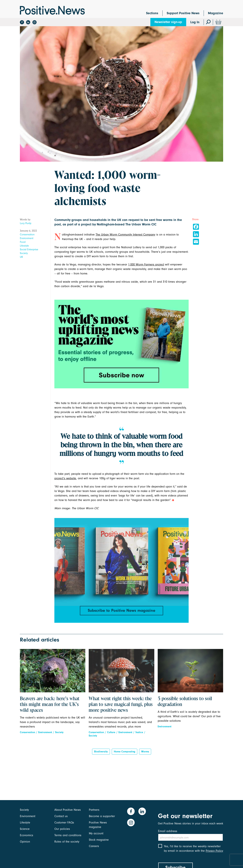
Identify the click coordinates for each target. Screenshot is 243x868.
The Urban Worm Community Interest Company (125, 235)
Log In (195, 22)
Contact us (61, 816)
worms (145, 752)
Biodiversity (101, 752)
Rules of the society (67, 842)
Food (23, 242)
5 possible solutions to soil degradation (185, 702)
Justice (139, 732)
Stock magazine (99, 840)
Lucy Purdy (26, 223)
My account (96, 833)
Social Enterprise (29, 249)
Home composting (124, 752)
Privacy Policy (214, 851)
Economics (27, 835)
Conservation (27, 234)
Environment (27, 238)
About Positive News (68, 810)
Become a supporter (102, 816)
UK (21, 257)
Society (24, 253)
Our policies (62, 829)
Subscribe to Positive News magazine (121, 610)
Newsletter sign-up (168, 22)
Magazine (216, 13)
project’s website (65, 478)
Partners (94, 810)
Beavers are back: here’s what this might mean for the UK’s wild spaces (50, 705)
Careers (94, 846)
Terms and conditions (68, 835)
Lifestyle (24, 246)
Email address (168, 831)
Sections (152, 13)
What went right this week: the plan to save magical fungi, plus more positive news (121, 705)
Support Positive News (183, 13)
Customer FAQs (64, 823)
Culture (111, 732)
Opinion (25, 842)
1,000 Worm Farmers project (146, 265)
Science (25, 829)
